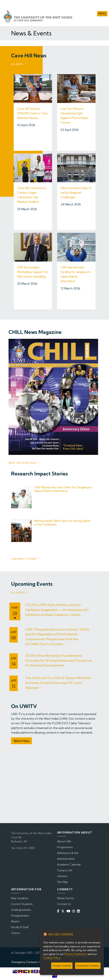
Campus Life (65, 870)
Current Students (22, 904)
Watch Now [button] (21, 741)
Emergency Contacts (24, 962)
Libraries (62, 876)
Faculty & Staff (20, 927)
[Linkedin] (79, 911)
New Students (20, 898)
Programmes (65, 847)
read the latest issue (23, 463)
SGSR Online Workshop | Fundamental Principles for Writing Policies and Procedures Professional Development (59, 661)
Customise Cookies (88, 966)
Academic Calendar (69, 864)
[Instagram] (74, 911)
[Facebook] (59, 911)
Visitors (16, 933)
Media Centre (66, 898)
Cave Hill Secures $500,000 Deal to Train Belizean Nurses (32, 113)
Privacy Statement (76, 954)
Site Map (62, 882)
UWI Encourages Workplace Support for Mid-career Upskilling (33, 272)
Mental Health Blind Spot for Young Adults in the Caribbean (62, 523)
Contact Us (64, 904)
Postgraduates (20, 915)
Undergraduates (21, 910)
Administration (66, 859)
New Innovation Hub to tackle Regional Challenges (76, 193)
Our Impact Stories (24, 559)
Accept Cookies (62, 966)
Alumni (15, 921)
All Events (18, 593)
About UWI (64, 841)
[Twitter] (64, 911)
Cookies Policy (52, 958)
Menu (102, 14)
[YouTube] (69, 911)
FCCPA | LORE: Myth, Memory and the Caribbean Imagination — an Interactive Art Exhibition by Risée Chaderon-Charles (57, 610)
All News (17, 64)
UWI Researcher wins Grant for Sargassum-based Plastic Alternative (64, 489)
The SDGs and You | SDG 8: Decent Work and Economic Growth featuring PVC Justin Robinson (58, 683)
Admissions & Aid (68, 853)
